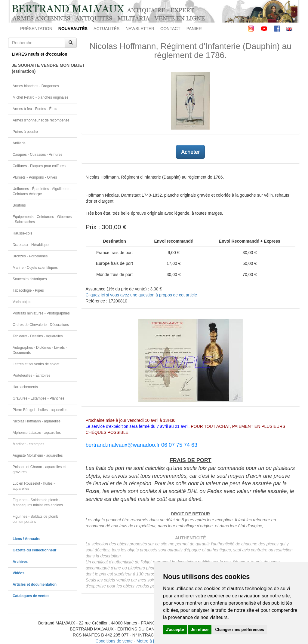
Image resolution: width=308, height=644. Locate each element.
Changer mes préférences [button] (240, 630)
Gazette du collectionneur (34, 550)
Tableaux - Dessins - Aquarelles (38, 336)
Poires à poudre (25, 132)
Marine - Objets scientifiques (35, 268)
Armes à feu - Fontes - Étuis (35, 109)
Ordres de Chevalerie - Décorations (41, 325)
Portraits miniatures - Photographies (41, 313)
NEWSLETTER (140, 29)
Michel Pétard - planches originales (40, 97)
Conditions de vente (114, 641)
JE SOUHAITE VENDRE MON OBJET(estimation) (44, 68)
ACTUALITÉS (106, 29)
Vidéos (18, 573)
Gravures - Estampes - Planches (38, 398)
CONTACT (170, 29)
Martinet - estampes (28, 444)
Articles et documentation (35, 584)
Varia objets (22, 302)
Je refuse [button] (200, 630)
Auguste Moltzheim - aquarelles (38, 455)
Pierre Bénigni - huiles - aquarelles (40, 410)
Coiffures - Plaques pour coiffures (39, 166)
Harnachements (25, 387)
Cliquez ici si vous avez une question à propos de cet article (141, 295)
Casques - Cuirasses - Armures (37, 155)
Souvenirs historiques (30, 279)
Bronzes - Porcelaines (30, 256)
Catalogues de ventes (31, 596)
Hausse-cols (22, 233)
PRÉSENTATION (36, 29)
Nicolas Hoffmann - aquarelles (37, 421)
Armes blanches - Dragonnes (36, 86)
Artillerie (19, 143)
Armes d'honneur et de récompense (41, 120)
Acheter (190, 152)
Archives (20, 562)
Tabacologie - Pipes (28, 290)
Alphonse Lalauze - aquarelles (37, 433)
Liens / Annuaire (26, 539)
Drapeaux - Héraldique (31, 245)
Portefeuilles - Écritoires (32, 376)
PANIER (194, 29)
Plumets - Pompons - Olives (35, 177)
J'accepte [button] (175, 630)
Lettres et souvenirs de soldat (36, 364)
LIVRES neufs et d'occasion (40, 54)
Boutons (19, 205)
